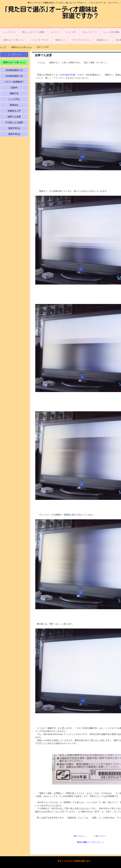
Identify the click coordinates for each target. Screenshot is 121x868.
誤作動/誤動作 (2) (14, 76)
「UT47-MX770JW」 (68, 75)
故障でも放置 (14, 117)
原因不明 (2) (14, 134)
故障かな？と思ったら (14, 40)
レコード (55, 32)
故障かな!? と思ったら (14, 62)
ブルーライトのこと (81, 40)
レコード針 (71, 32)
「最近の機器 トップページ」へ (90, 842)
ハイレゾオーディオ (39, 40)
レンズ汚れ (14, 99)
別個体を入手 (14, 111)
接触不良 (14, 93)
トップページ (9, 32)
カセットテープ (89, 32)
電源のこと (60, 40)
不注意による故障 (14, 122)
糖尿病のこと (103, 40)
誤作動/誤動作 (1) (14, 70)
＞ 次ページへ (99, 836)
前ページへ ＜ (80, 836)
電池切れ (14, 105)
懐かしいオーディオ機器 (33, 32)
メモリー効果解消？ (14, 82)
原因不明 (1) (14, 128)
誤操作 (14, 88)
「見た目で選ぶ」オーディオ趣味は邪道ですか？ (21, 13)
